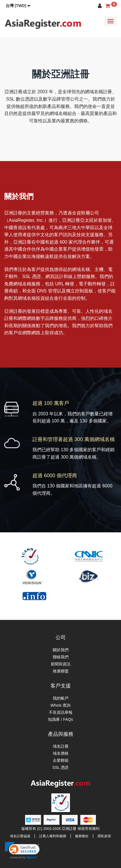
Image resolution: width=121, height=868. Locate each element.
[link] (22, 850)
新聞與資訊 (61, 664)
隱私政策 (104, 836)
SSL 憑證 (61, 767)
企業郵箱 (61, 760)
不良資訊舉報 (61, 712)
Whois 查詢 (60, 705)
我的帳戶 (61, 698)
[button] (18, 6)
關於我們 (61, 650)
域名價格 (61, 753)
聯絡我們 (61, 657)
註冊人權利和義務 (53, 836)
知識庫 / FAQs (60, 719)
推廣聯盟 (61, 671)
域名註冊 (61, 746)
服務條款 (82, 836)
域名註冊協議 (20, 836)
